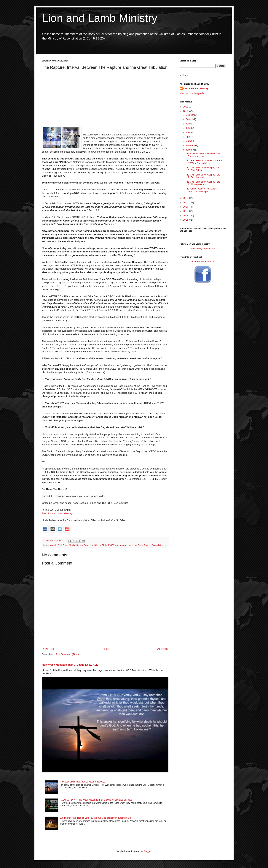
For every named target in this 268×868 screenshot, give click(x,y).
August (190, 119)
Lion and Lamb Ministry (100, 18)
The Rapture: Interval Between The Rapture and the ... (203, 155)
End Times (113, 545)
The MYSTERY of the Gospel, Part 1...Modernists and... (202, 183)
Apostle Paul (56, 545)
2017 (186, 111)
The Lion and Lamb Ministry (57, 513)
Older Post (162, 649)
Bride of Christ (101, 545)
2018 (186, 107)
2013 (186, 211)
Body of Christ (69, 545)
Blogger (147, 851)
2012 (186, 216)
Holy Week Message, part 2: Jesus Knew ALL (70, 665)
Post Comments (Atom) (67, 654)
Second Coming (159, 545)
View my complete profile (192, 93)
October (190, 115)
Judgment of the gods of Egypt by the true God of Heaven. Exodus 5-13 (95, 818)
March (189, 141)
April (188, 137)
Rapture (147, 545)
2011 (186, 220)
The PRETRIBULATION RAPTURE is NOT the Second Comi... (204, 162)
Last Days (138, 545)
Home (106, 649)
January (190, 150)
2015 (186, 203)
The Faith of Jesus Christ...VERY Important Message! (202, 190)
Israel (130, 545)
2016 (186, 198)
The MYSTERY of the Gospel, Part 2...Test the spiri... (202, 176)
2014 (186, 207)
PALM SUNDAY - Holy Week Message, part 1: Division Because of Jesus (96, 800)
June (188, 128)
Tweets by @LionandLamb (203, 249)
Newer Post (49, 649)
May (188, 132)
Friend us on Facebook (203, 262)
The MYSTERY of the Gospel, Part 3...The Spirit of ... (202, 169)
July (188, 124)
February (190, 146)
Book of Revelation (85, 545)
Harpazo (123, 545)
